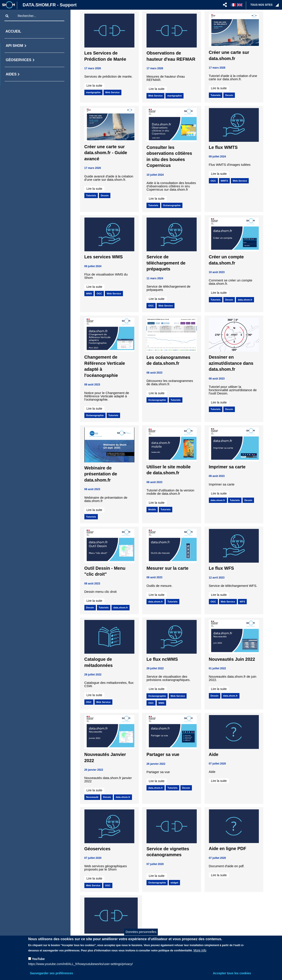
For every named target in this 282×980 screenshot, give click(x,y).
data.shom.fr (245, 300)
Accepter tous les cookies (232, 973)
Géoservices (19, 60)
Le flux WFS (221, 568)
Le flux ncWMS (162, 659)
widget (174, 883)
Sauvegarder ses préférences (51, 973)
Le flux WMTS (223, 147)
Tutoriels (216, 95)
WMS (89, 294)
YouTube (38, 959)
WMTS (224, 181)
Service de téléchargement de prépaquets (166, 263)
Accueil (13, 31)
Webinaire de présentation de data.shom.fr (101, 474)
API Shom (14, 46)
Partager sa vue (163, 754)
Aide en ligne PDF (228, 849)
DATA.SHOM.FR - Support (50, 5)
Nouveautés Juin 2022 (232, 659)
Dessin (229, 95)
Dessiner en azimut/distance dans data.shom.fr (231, 363)
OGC (213, 181)
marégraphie (93, 92)
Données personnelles (141, 932)
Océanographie (172, 205)
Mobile (152, 509)
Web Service (112, 92)
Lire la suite (95, 86)
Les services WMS (104, 257)
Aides (11, 74)
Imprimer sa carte (227, 467)
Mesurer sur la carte (167, 568)
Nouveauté (92, 797)
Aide (214, 754)
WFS (242, 602)
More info (200, 950)
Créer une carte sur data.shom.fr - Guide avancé (106, 153)
